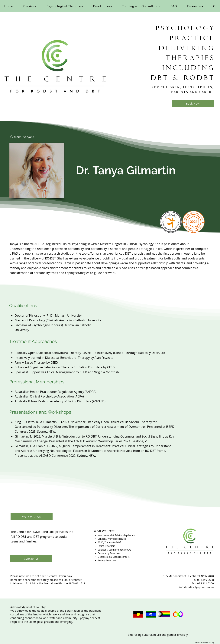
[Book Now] (193, 104)
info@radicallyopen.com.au (197, 587)
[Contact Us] (31, 558)
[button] (30, 6)
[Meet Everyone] (25, 137)
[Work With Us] (32, 517)
